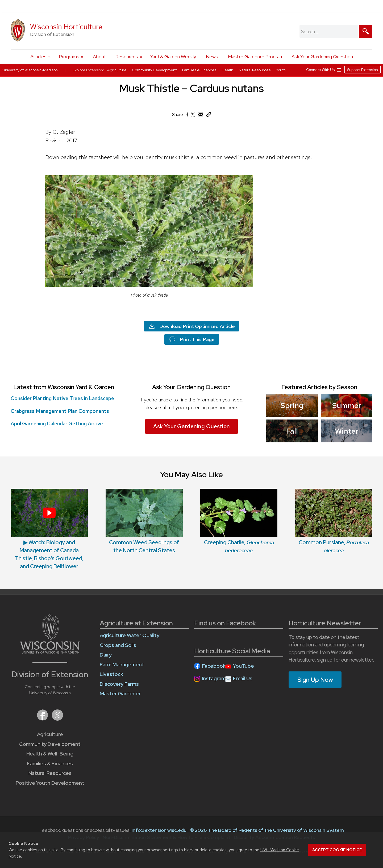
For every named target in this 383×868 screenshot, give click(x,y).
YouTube (243, 666)
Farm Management (122, 665)
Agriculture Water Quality (130, 635)
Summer (346, 405)
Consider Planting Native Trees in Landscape (62, 398)
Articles (38, 57)
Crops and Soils (118, 645)
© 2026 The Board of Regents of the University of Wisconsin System (267, 830)
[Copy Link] (209, 116)
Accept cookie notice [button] (337, 850)
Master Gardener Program (256, 57)
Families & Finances (50, 764)
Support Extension (363, 70)
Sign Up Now (315, 680)
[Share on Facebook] (187, 116)
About (99, 57)
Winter (347, 431)
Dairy (106, 655)
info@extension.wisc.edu (159, 830)
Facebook (214, 666)
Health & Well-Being (50, 754)
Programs (69, 57)
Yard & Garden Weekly (173, 57)
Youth (281, 70)
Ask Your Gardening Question (322, 57)
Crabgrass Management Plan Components (60, 411)
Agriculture (50, 734)
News (212, 57)
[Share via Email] (201, 116)
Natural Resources (50, 773)
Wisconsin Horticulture (66, 27)
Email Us (243, 678)
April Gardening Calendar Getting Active (57, 424)
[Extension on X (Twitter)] (57, 719)
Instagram (214, 678)
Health (228, 70)
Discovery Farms (119, 684)
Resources (127, 57)
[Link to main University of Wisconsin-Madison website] (50, 652)
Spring (292, 405)
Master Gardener (120, 694)
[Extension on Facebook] (43, 719)
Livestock (111, 674)
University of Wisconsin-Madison (30, 70)
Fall (292, 431)
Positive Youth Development (50, 783)
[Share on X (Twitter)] (193, 117)
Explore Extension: (88, 70)
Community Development (50, 744)
